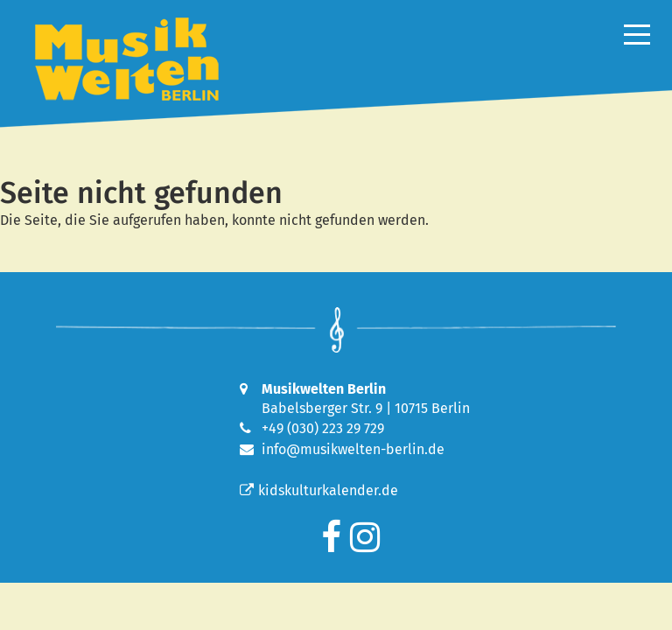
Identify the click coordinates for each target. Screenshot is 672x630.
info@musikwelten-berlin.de (353, 449)
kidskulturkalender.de (319, 490)
